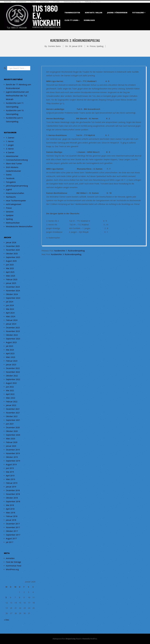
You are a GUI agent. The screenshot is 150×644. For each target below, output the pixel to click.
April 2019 (10, 476)
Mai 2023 (10, 350)
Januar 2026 (11, 242)
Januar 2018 (11, 520)
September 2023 (13, 339)
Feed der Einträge (13, 562)
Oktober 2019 (12, 457)
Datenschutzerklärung (72, 2)
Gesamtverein (21, 2)
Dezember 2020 (13, 427)
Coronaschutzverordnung (17, 160)
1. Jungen (10, 145)
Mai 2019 (10, 472)
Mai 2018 (10, 505)
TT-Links (56, 2)
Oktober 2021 (12, 416)
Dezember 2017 (13, 524)
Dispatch (79, 639)
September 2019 (13, 461)
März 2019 (11, 479)
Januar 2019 (11, 487)
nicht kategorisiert (14, 204)
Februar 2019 (12, 483)
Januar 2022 (11, 405)
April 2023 (10, 353)
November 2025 (13, 250)
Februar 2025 (12, 279)
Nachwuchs (11, 197)
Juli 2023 (10, 346)
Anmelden (10, 558)
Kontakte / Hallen (94, 13)
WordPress (94, 639)
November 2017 (13, 527)
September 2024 (13, 298)
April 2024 (10, 313)
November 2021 (13, 413)
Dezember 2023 (13, 328)
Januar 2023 (11, 365)
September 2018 (13, 501)
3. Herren (10, 149)
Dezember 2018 (13, 490)
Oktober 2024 (12, 294)
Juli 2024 (10, 302)
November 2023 (13, 331)
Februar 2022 (12, 402)
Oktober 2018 (12, 498)
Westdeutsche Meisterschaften (19, 226)
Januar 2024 (11, 324)
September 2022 (13, 379)
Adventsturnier (12, 156)
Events (9, 175)
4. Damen (10, 152)
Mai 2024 (10, 309)
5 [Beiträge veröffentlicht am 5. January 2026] (6, 597)
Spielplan (10, 215)
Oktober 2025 (12, 254)
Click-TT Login (71, 20)
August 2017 (11, 538)
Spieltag (100, 46)
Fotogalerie (45, 2)
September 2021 (13, 420)
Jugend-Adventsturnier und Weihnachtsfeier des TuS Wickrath (17, 96)
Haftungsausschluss (93, 2)
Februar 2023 (12, 361)
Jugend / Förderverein (117, 13)
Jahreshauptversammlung (17, 186)
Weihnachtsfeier (13, 223)
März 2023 (11, 357)
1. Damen (10, 138)
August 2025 (11, 261)
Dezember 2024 (13, 287)
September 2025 (13, 257)
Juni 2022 (10, 387)
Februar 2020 (12, 442)
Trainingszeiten (72, 13)
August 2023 (11, 342)
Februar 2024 (12, 320)
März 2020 (11, 439)
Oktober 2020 (12, 431)
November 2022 (13, 372)
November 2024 (13, 291)
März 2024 (11, 316)
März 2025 (11, 276)
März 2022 (11, 398)
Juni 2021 (10, 424)
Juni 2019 (10, 468)
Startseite (8, 2)
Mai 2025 (10, 268)
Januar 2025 (11, 283)
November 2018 (13, 494)
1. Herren (10, 141)
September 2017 (13, 535)
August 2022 (11, 383)
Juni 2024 (10, 305)
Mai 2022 (10, 390)
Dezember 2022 (13, 368)
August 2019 (11, 464)
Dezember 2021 (13, 409)
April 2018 (10, 509)
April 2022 (10, 394)
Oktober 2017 (12, 531)
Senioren (10, 212)
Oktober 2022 (12, 376)
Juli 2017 (10, 542)
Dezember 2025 (13, 246)
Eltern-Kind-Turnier (14, 164)
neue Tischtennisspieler (16, 201)
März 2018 (11, 513)
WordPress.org (12, 569)
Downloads (89, 20)
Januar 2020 (11, 446)
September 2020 (13, 435)
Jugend (9, 189)
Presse (33, 2)
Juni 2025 (10, 265)
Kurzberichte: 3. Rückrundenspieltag (66, 254)
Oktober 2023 (12, 335)
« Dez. (7, 620)
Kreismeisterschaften (15, 193)
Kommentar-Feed (14, 566)
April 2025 (10, 272)
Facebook (10, 178)
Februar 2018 (12, 516)
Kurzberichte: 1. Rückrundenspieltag (69, 251)
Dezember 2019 (13, 450)
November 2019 (13, 453)
